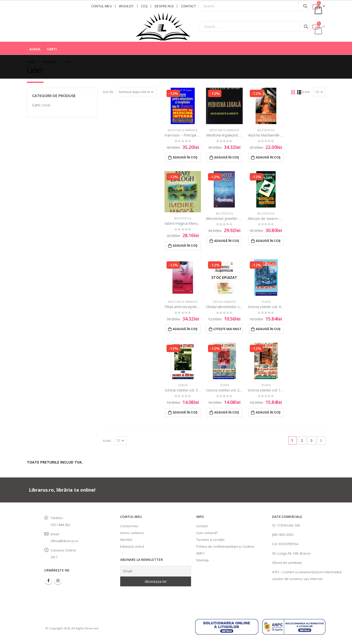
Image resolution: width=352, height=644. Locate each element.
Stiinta (266, 302)
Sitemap (202, 560)
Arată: (306, 92)
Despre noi (164, 6)
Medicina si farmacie (183, 130)
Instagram (58, 581)
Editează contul (132, 547)
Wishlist (126, 6)
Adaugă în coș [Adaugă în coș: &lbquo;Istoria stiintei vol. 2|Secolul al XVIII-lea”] (227, 412)
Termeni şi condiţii (210, 540)
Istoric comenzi (132, 533)
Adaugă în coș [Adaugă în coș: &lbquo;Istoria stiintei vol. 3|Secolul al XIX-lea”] (185, 412)
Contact (188, 6)
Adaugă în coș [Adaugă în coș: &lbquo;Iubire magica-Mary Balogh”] (185, 246)
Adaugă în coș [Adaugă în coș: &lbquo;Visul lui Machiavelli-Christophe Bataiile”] (268, 157)
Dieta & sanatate (224, 302)
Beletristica (266, 130)
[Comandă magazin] (137, 92)
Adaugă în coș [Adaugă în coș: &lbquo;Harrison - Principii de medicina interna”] (185, 157)
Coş (144, 6)
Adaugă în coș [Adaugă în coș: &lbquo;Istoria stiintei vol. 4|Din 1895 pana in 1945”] (268, 329)
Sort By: (108, 92)
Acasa (35, 49)
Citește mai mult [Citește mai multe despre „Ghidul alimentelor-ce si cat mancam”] (227, 329)
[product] (183, 106)
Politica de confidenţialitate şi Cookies (225, 547)
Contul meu (101, 6)
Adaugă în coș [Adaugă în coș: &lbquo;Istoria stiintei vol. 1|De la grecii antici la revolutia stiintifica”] (268, 412)
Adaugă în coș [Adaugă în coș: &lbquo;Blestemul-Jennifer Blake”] (227, 241)
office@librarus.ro (65, 541)
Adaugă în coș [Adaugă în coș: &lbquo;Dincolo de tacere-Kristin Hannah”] (268, 241)
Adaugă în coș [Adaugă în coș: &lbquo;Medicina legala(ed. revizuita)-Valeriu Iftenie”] (227, 157)
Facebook (49, 581)
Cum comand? (207, 533)
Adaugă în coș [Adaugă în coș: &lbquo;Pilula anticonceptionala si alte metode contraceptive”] (185, 329)
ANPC (200, 553)
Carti (52, 49)
